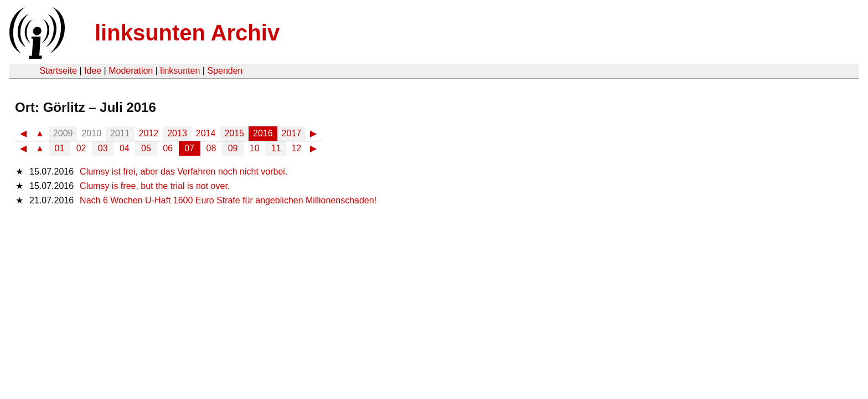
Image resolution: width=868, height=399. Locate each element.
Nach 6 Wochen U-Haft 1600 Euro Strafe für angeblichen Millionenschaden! (228, 200)
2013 (177, 133)
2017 (292, 133)
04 (125, 148)
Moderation (131, 71)
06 (168, 148)
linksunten (180, 71)
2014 (206, 133)
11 (276, 148)
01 (60, 148)
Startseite (58, 71)
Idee (93, 71)
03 (103, 148)
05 (146, 148)
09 (233, 148)
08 (211, 148)
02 (81, 148)
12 (296, 148)
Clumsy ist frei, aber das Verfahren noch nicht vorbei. (184, 172)
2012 (149, 133)
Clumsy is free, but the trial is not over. (155, 186)
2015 (234, 133)
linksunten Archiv (187, 33)
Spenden (225, 71)
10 (255, 148)
